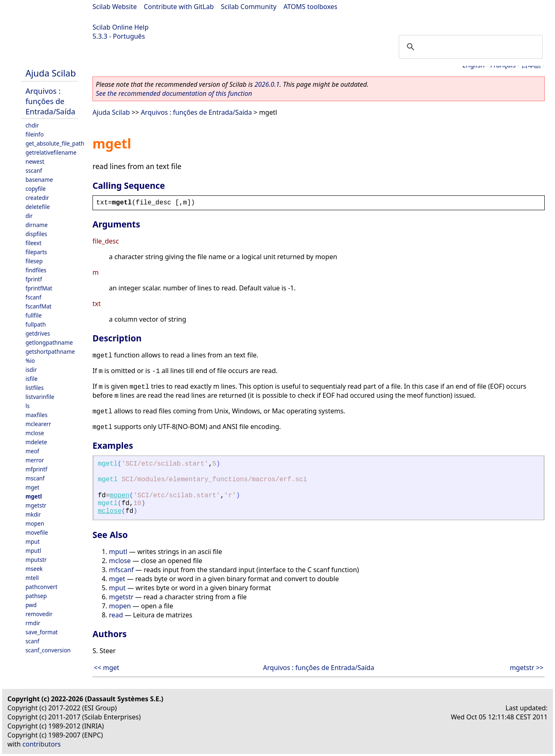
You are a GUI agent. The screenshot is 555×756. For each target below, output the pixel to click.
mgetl (34, 496)
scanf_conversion (48, 650)
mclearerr (38, 424)
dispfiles (36, 234)
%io (30, 361)
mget (32, 487)
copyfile (36, 189)
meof (32, 451)
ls (28, 406)
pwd (31, 605)
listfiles (35, 388)
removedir (39, 614)
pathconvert (42, 587)
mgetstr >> (527, 668)
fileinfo (35, 134)
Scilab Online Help (120, 27)
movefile (37, 532)
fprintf (34, 279)
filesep (34, 261)
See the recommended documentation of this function (174, 93)
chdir (32, 125)
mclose (35, 433)
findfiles (36, 270)
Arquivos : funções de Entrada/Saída (50, 101)
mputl (33, 551)
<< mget (106, 668)
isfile (31, 379)
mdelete (36, 442)
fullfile (34, 315)
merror (35, 460)
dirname (37, 225)
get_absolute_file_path (55, 143)
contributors (42, 744)
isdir (31, 370)
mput (32, 541)
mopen (35, 523)
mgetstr (36, 505)
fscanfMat (38, 306)
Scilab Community (249, 7)
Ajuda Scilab (51, 73)
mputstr (36, 560)
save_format (42, 632)
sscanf (34, 170)
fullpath (36, 324)
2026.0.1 (267, 84)
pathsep (36, 596)
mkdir (33, 514)
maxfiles (36, 415)
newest (35, 161)
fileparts (36, 252)
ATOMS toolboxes (311, 7)
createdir (37, 198)
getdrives (38, 333)
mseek (34, 569)
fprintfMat (39, 288)
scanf (32, 641)
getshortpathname (50, 351)
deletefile (38, 207)
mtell (32, 578)
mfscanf (121, 570)
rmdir (33, 623)
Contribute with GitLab (179, 7)
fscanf (33, 297)
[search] (469, 47)
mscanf (35, 478)
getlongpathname (49, 342)
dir (29, 216)
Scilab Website (115, 7)
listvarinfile (40, 397)
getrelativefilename (51, 152)
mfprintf (36, 469)
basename (39, 180)
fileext (34, 243)
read (116, 615)
